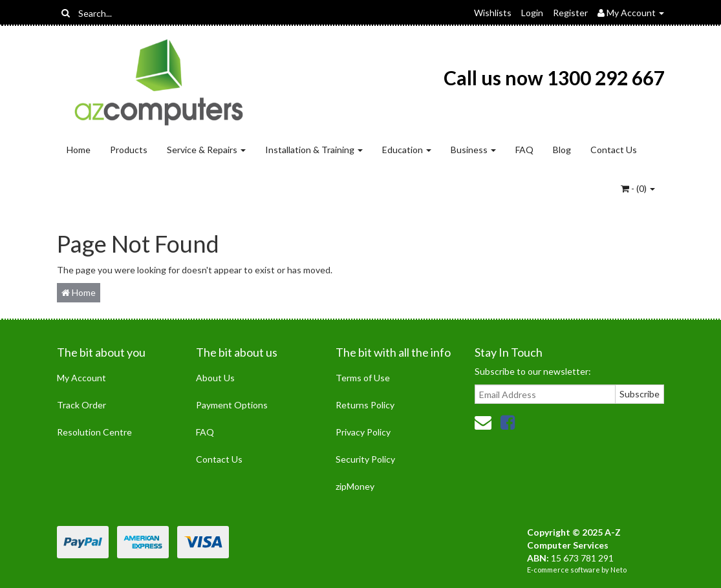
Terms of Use (363, 378)
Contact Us (614, 150)
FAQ (524, 150)
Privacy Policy (363, 432)
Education (407, 150)
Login (532, 13)
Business (473, 150)
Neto (619, 570)
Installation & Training (314, 150)
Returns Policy (365, 405)
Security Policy (365, 459)
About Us (215, 378)
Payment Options (232, 405)
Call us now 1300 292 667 (554, 78)
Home (79, 150)
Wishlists (493, 13)
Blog (562, 150)
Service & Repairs (206, 150)
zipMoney (355, 486)
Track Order (81, 405)
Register (570, 13)
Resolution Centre (94, 432)
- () (638, 188)
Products (129, 150)
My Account (81, 378)
